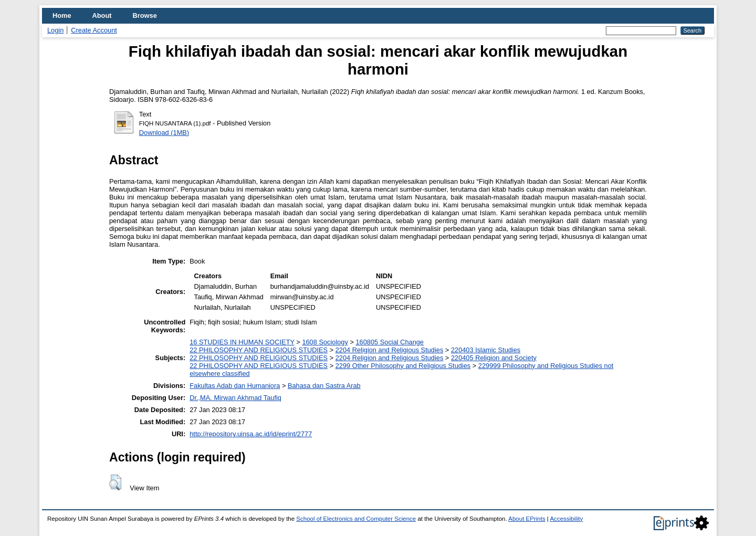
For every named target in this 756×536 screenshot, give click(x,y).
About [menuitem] (102, 15)
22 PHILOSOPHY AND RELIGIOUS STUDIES (259, 350)
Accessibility (566, 519)
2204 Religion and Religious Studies (390, 350)
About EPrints (527, 519)
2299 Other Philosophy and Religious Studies (403, 366)
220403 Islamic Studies (486, 350)
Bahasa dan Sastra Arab (324, 386)
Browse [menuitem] (145, 15)
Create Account (94, 30)
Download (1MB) (164, 133)
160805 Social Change (390, 342)
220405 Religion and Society (494, 358)
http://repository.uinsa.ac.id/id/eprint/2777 (251, 434)
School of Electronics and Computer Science (356, 519)
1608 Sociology (325, 342)
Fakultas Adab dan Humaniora (235, 386)
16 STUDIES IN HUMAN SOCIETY (242, 342)
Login (55, 30)
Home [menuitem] (62, 15)
